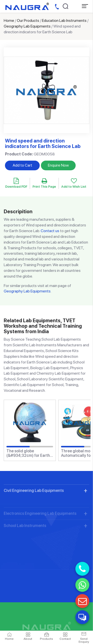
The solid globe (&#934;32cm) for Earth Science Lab (28, 453)
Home (9, 20)
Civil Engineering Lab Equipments (34, 501)
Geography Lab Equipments (27, 26)
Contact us (50, 231)
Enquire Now (58, 165)
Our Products (28, 20)
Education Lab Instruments (64, 20)
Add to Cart (22, 165)
